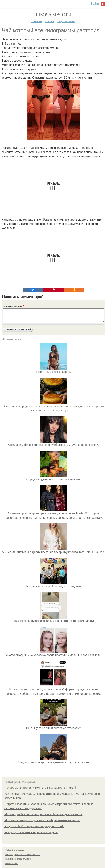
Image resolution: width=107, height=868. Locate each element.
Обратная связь (12, 864)
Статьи (50, 21)
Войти (95, 4)
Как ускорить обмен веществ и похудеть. (31, 832)
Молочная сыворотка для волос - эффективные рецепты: (42, 820)
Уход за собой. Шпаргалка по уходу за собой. (34, 826)
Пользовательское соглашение (27, 855)
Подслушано (66, 21)
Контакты (9, 855)
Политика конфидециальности (18, 859)
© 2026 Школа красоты (15, 850)
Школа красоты (54, 15)
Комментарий (13, 306)
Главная (36, 21)
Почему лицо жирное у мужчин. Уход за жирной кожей (40, 788)
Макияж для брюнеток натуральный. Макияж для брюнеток (43, 814)
